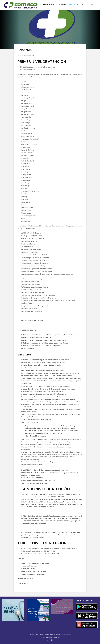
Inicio (38, 5)
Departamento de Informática (63, 634)
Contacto (85, 5)
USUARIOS (62, 5)
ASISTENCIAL (74, 5)
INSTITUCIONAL (49, 5)
